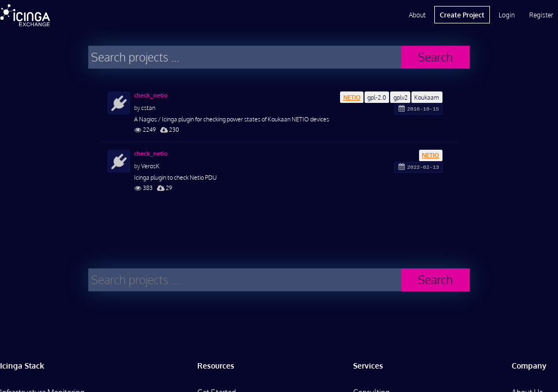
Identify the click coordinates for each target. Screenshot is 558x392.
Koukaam (427, 97)
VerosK (150, 166)
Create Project (462, 15)
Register (541, 15)
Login (507, 15)
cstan (148, 108)
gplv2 (401, 97)
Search (435, 57)
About (417, 15)
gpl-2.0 (377, 97)
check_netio (151, 95)
